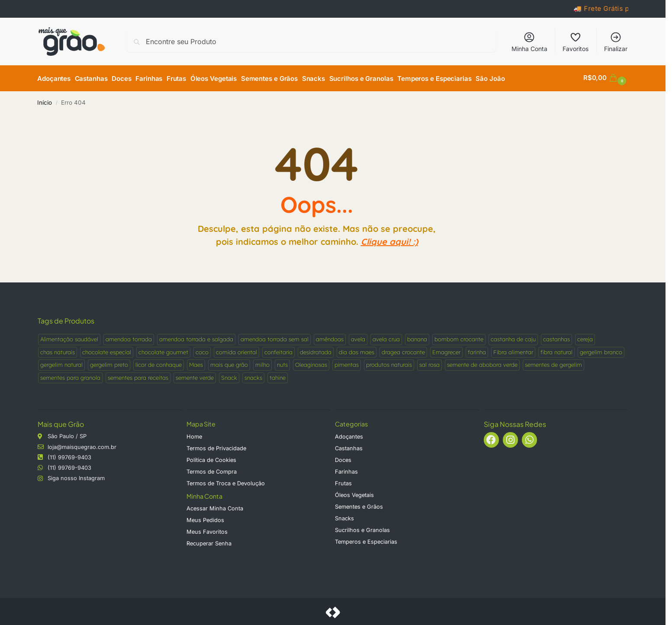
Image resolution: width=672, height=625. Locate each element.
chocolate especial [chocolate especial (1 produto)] (107, 350)
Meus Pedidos (205, 518)
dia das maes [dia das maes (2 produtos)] (357, 350)
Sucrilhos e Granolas (362, 528)
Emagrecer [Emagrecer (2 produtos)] (446, 350)
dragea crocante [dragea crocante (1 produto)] (403, 350)
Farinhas (346, 470)
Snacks (344, 516)
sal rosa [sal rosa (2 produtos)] (429, 363)
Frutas (343, 481)
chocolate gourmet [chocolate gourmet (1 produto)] (163, 350)
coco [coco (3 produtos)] (202, 350)
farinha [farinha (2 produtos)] (477, 350)
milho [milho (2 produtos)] (262, 363)
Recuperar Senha (209, 541)
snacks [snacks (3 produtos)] (253, 375)
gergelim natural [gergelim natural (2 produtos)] (61, 363)
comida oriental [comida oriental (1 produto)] (236, 350)
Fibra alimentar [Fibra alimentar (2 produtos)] (513, 350)
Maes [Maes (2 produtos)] (196, 363)
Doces (343, 458)
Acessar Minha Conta (215, 506)
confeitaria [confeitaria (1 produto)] (278, 350)
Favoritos (576, 42)
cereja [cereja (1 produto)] (585, 337)
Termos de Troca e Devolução (226, 481)
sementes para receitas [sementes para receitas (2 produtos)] (138, 375)
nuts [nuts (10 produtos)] (282, 363)
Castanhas (349, 446)
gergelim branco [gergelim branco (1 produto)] (601, 350)
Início (45, 101)
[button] (606, 78)
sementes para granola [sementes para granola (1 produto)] (70, 375)
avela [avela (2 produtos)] (358, 337)
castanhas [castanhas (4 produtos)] (556, 337)
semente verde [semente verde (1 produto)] (195, 375)
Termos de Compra (212, 470)
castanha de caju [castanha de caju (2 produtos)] (513, 337)
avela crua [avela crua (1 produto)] (386, 337)
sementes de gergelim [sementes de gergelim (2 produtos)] (553, 363)
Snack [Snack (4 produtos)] (229, 375)
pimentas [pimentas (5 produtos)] (347, 363)
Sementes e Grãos (359, 505)
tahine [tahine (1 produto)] (278, 375)
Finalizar (616, 42)
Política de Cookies (211, 458)
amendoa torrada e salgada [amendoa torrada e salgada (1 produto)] (196, 337)
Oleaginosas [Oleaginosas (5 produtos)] (311, 363)
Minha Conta (529, 42)
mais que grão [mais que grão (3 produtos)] (229, 363)
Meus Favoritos (207, 530)
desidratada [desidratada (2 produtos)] (316, 350)
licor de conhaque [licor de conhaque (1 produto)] (159, 363)
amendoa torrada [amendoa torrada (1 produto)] (129, 337)
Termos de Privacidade (216, 446)
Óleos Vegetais (354, 493)
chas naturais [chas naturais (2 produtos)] (58, 350)
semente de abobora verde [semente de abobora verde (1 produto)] (482, 363)
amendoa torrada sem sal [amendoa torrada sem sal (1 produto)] (275, 337)
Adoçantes (349, 434)
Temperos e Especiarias (366, 540)
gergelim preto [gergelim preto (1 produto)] (109, 363)
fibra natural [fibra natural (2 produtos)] (556, 350)
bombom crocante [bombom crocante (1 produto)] (459, 337)
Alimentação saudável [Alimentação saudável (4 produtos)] (69, 337)
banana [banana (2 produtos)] (417, 337)
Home (194, 434)
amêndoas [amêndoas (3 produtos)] (330, 337)
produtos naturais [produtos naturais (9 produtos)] (389, 363)
